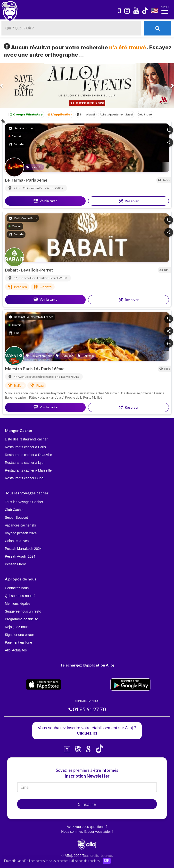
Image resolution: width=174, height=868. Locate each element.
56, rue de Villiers (25, 278)
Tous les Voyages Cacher (24, 502)
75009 (59, 188)
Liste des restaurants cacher (26, 439)
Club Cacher (14, 510)
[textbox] (71, 28)
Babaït (12, 270)
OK (107, 861)
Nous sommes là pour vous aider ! (87, 832)
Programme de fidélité (21, 619)
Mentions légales (18, 604)
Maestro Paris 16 (22, 368)
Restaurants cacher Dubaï (25, 478)
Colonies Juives (17, 541)
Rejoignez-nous (17, 627)
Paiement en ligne (18, 642)
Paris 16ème (53, 368)
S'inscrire (87, 804)
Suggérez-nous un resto (23, 611)
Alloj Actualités (16, 650)
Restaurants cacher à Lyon (25, 463)
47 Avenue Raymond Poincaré (34, 377)
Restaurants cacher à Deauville (29, 455)
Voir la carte (45, 201)
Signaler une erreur (19, 635)
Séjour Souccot (16, 517)
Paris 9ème (37, 180)
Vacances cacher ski (20, 525)
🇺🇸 (155, 10)
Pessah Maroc (16, 564)
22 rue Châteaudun (27, 188)
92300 (63, 278)
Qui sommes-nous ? (20, 596)
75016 (75, 377)
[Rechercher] (157, 28)
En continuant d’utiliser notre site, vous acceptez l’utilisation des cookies (52, 861)
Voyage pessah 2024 (21, 533)
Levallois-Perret (37, 270)
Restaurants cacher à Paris (25, 447)
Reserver (128, 201)
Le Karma (15, 180)
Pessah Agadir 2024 (20, 556)
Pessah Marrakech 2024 (23, 549)
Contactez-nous (17, 588)
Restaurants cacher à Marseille (28, 470)
